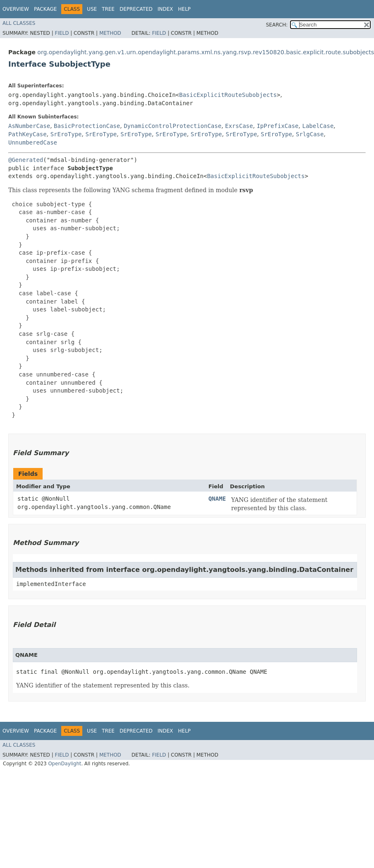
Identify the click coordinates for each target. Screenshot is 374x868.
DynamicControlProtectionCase (173, 126)
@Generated (26, 160)
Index (165, 9)
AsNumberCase (29, 126)
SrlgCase (310, 134)
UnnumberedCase (33, 142)
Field (62, 33)
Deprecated (136, 9)
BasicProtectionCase (87, 126)
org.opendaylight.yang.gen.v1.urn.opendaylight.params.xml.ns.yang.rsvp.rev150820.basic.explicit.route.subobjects (206, 52)
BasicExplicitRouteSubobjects (228, 95)
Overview (16, 9)
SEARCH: (277, 25)
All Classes (19, 23)
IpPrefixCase (277, 126)
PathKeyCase (28, 134)
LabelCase (318, 126)
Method (110, 33)
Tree (108, 9)
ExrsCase (239, 126)
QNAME (217, 499)
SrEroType (66, 134)
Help (184, 9)
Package (45, 9)
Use (92, 9)
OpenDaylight (65, 764)
